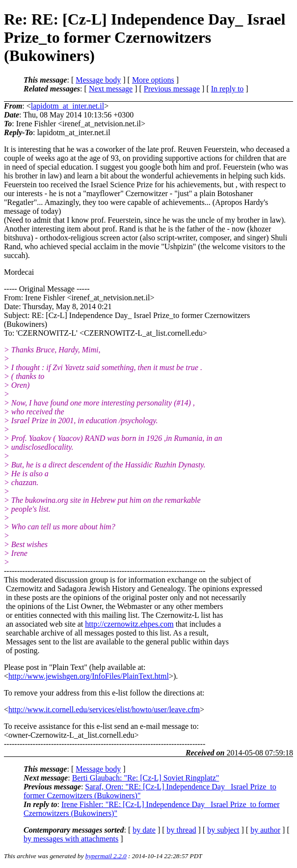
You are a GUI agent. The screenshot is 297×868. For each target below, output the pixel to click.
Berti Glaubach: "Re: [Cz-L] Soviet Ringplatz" (146, 778)
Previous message (172, 89)
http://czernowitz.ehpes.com (129, 624)
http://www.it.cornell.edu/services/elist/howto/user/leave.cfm (104, 709)
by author (265, 830)
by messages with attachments (71, 839)
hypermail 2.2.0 (106, 856)
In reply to (228, 89)
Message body (98, 80)
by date (144, 830)
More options (153, 80)
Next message (111, 89)
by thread (182, 830)
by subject (223, 830)
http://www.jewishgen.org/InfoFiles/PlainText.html (89, 676)
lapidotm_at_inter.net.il (67, 106)
